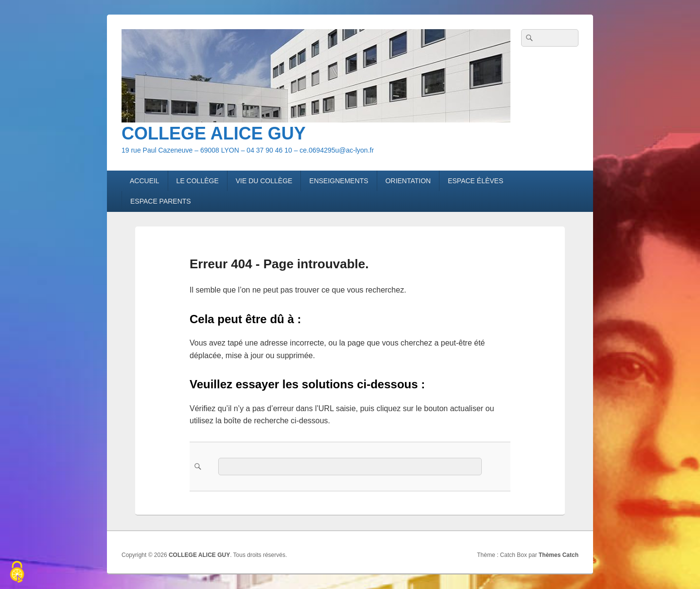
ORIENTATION (408, 181)
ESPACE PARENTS (161, 201)
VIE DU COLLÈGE (264, 181)
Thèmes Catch (559, 555)
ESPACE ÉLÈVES (475, 181)
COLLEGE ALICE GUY (214, 133)
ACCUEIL (145, 181)
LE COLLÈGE (198, 181)
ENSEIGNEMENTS (339, 181)
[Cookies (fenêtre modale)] (17, 572)
